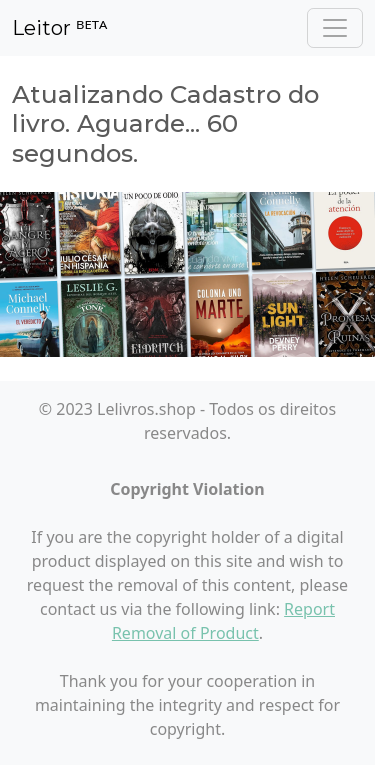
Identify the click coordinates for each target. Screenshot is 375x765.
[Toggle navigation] (335, 28)
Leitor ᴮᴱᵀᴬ (59, 28)
